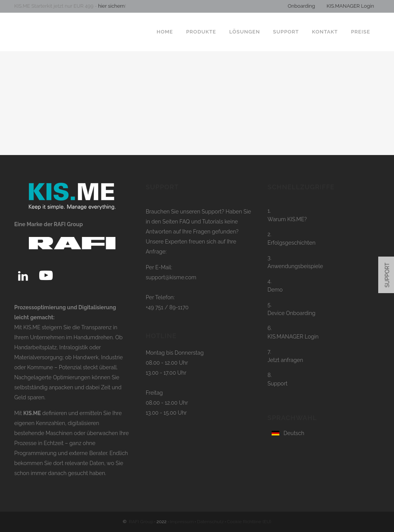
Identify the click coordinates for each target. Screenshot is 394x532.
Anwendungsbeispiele (295, 266)
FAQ (184, 222)
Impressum (182, 522)
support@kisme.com (171, 277)
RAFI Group (141, 522)
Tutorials (213, 222)
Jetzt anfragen (285, 360)
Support (277, 384)
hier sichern (111, 6)
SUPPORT (387, 275)
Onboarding (301, 6)
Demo (275, 290)
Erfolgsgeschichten (291, 243)
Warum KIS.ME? (287, 219)
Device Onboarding (291, 313)
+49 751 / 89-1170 (167, 307)
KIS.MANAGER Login (350, 6)
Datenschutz (210, 522)
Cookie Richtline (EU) (249, 522)
